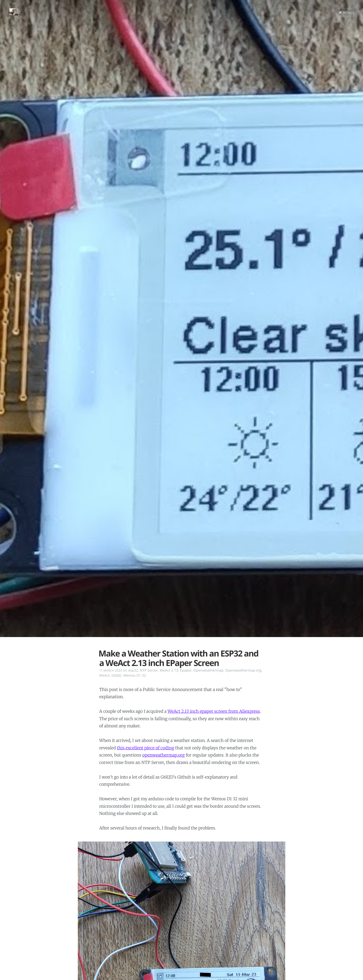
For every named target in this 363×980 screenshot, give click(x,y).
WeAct (104, 675)
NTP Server (149, 670)
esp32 (133, 670)
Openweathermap (209, 670)
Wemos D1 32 (135, 675)
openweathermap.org (164, 755)
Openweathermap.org (243, 670)
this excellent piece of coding (145, 748)
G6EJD (116, 675)
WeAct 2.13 (169, 670)
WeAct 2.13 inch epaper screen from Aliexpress (214, 711)
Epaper (186, 670)
